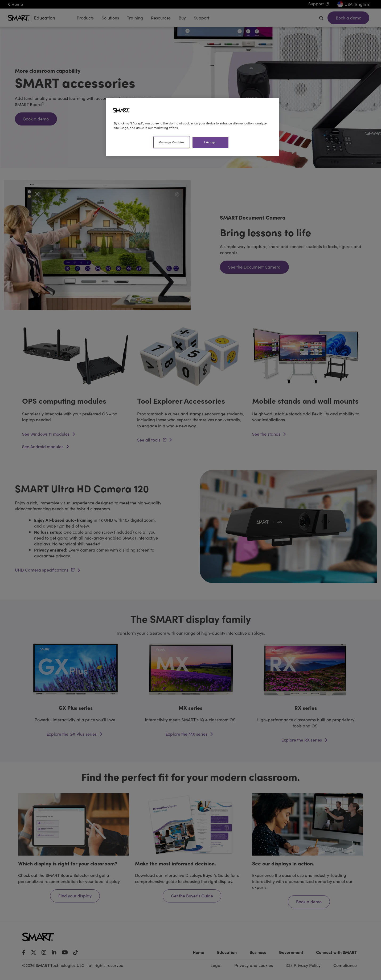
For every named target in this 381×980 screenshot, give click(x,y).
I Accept (210, 142)
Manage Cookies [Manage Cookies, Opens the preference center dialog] (171, 142)
